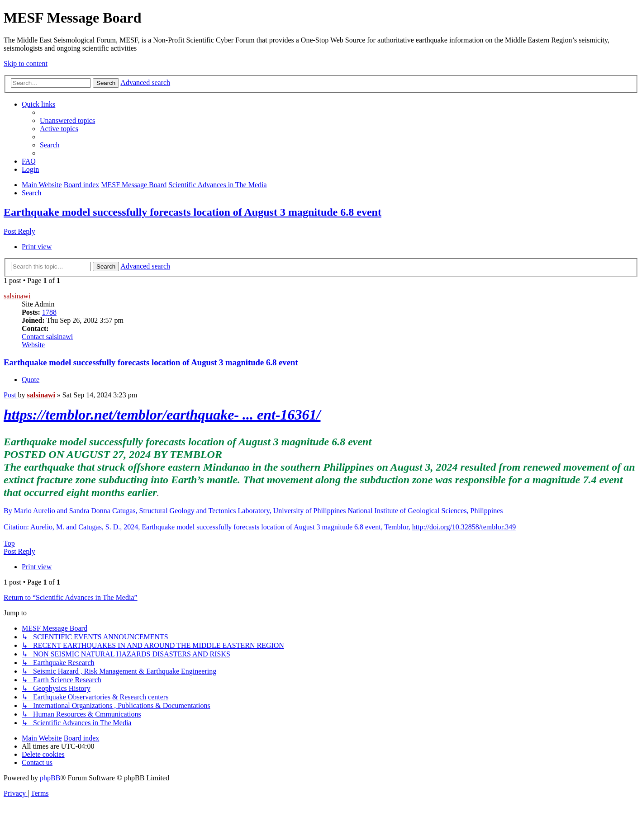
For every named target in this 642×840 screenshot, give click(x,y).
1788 (49, 312)
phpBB (50, 778)
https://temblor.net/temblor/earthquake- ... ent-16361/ (162, 415)
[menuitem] (67, 120)
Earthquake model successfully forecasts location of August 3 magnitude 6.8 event (193, 212)
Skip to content (26, 64)
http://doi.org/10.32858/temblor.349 (464, 527)
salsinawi (17, 296)
